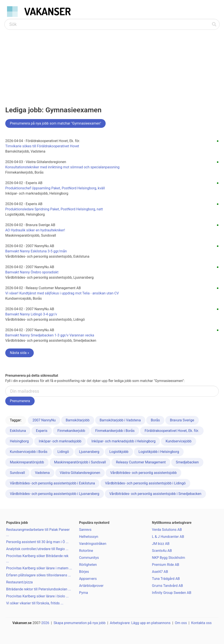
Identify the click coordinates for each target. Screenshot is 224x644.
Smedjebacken (187, 462)
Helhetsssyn (89, 537)
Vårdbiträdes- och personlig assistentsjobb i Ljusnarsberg (55, 494)
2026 (45, 623)
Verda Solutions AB (167, 530)
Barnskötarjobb (78, 420)
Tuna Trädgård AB (166, 579)
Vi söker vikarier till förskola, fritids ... (35, 603)
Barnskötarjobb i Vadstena (120, 420)
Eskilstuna (18, 431)
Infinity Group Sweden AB (172, 593)
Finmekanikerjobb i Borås (115, 431)
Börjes (84, 572)
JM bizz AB (161, 544)
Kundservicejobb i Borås (29, 452)
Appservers (88, 579)
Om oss (181, 623)
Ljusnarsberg (89, 452)
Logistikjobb (119, 452)
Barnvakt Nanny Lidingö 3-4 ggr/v (31, 314)
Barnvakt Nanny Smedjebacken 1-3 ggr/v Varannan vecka (50, 335)
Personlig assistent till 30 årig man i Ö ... (37, 542)
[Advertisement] (112, 63)
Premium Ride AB (165, 565)
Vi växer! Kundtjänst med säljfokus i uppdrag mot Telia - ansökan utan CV (62, 293)
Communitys (89, 558)
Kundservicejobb (178, 441)
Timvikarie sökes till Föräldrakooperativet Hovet (42, 146)
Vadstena (42, 473)
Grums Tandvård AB (167, 586)
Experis (42, 431)
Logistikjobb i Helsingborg (159, 452)
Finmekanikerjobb (71, 431)
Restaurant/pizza (19, 582)
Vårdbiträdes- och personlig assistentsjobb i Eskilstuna (52, 483)
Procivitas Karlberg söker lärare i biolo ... (37, 596)
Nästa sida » (20, 353)
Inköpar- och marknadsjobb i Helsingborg (123, 441)
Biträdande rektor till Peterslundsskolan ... (39, 589)
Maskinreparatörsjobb (27, 462)
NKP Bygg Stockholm (168, 558)
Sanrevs (85, 530)
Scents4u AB (162, 551)
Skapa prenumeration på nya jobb (79, 623)
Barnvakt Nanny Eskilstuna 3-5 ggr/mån (36, 251)
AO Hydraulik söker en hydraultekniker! (35, 230)
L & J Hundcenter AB (168, 537)
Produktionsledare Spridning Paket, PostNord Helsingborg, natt (54, 209)
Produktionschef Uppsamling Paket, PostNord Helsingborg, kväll (55, 188)
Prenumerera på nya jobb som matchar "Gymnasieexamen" (55, 123)
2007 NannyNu (44, 420)
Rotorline (86, 551)
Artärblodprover (91, 586)
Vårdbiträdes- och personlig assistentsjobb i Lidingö (145, 483)
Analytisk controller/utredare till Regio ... (37, 549)
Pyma (84, 593)
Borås (155, 420)
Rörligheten (88, 565)
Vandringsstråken (93, 544)
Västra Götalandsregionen (80, 473)
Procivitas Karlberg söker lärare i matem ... (39, 568)
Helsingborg (19, 441)
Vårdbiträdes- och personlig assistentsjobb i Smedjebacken (155, 494)
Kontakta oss (201, 623)
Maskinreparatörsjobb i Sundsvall (80, 462)
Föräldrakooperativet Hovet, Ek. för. (172, 431)
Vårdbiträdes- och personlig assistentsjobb (143, 473)
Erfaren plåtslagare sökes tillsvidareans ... (38, 575)
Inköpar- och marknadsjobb (60, 441)
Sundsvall (17, 473)
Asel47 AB (160, 572)
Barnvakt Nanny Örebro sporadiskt (32, 272)
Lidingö (63, 452)
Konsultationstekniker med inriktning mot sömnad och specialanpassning (62, 167)
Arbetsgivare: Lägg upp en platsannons (140, 623)
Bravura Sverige (182, 420)
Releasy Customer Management (141, 462)
